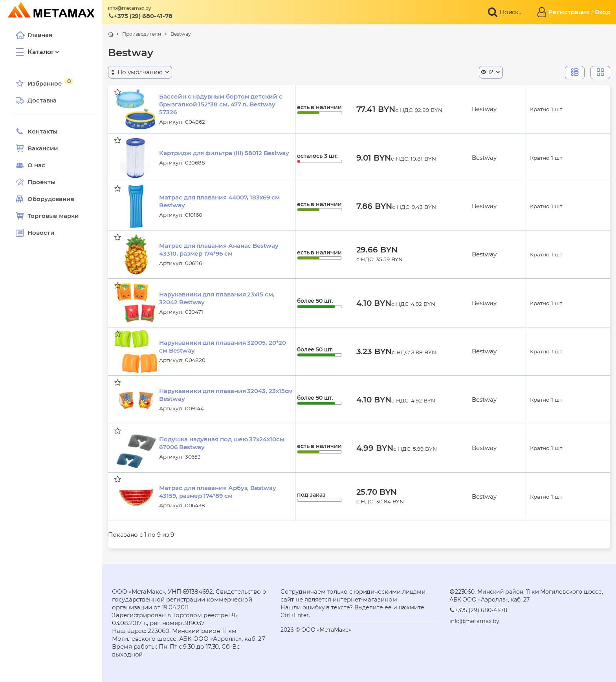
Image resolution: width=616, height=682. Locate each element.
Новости (35, 233)
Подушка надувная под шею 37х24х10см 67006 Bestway (222, 443)
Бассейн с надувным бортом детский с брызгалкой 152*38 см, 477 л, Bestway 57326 (221, 104)
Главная (34, 35)
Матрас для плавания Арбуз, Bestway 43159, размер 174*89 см (217, 492)
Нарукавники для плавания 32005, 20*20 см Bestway (222, 346)
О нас (30, 165)
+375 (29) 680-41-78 (140, 16)
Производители (142, 34)
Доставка (36, 101)
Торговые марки (47, 216)
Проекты (41, 182)
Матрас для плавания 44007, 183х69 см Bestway (219, 201)
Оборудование (51, 199)
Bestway (181, 34)
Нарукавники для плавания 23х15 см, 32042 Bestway (217, 298)
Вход (602, 12)
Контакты (37, 132)
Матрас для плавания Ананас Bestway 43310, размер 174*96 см (219, 250)
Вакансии (37, 148)
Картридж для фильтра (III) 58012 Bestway (224, 153)
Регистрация (569, 12)
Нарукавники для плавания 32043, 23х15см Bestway (226, 395)
